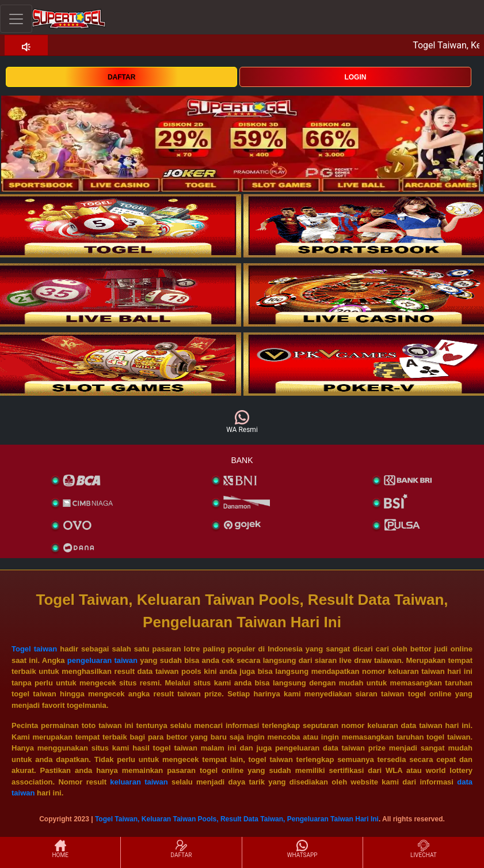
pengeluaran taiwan (102, 660)
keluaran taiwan (139, 782)
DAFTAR (121, 77)
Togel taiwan (34, 649)
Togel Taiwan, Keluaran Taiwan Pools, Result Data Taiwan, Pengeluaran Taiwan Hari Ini (237, 819)
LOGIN (355, 77)
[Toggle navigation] (16, 19)
